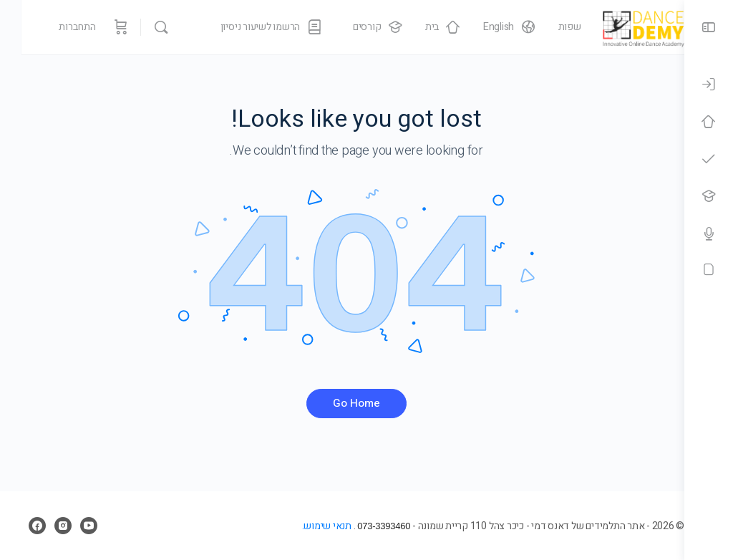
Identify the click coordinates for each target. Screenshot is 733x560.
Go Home (342, 403)
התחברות (56, 27)
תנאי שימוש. (297, 526)
